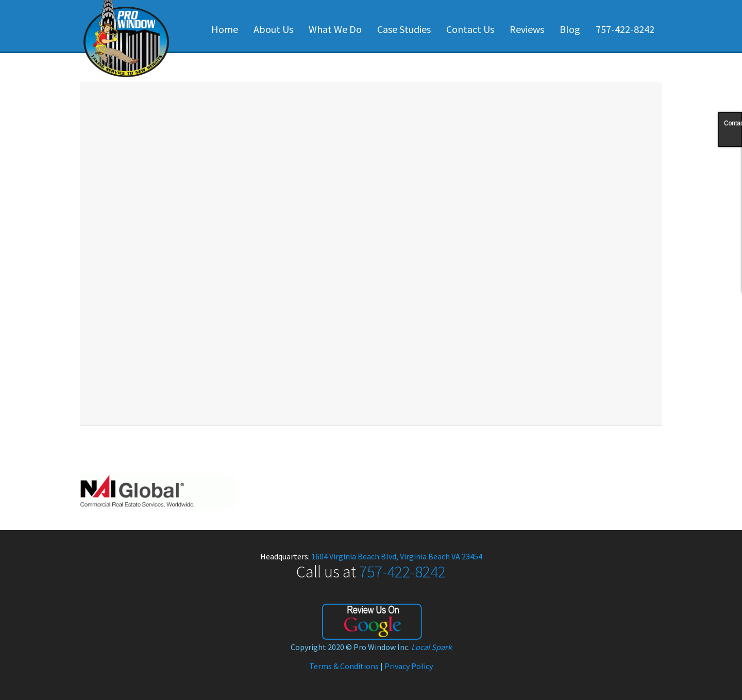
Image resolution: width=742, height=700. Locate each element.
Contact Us (470, 29)
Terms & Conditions (344, 666)
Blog (570, 29)
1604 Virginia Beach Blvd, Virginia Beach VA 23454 (397, 556)
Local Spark (432, 647)
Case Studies (404, 29)
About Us (273, 29)
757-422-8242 (625, 29)
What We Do (335, 29)
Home (225, 29)
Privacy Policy (409, 666)
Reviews (527, 29)
